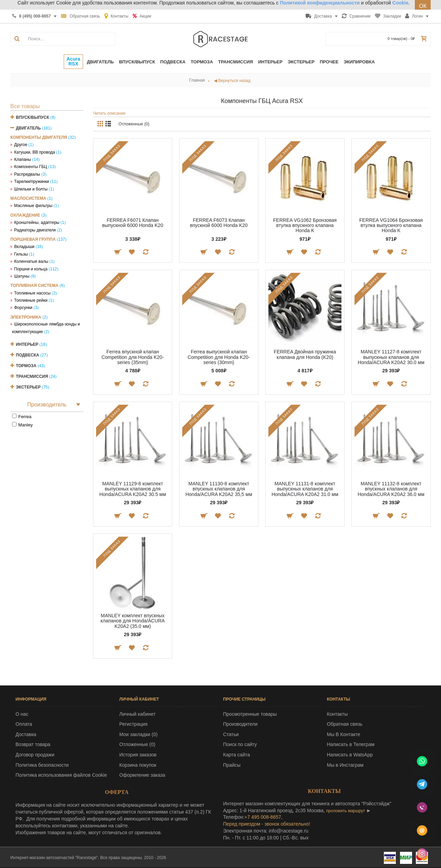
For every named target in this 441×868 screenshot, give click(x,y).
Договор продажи (35, 755)
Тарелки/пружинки (32, 182)
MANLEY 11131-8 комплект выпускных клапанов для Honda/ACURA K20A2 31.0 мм (305, 489)
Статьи (231, 734)
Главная (197, 80)
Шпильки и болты (31, 189)
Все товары (25, 106)
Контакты (337, 714)
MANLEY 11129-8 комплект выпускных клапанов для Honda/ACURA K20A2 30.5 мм (133, 489)
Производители (240, 724)
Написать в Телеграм (351, 744)
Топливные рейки (31, 300)
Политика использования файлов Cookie (61, 775)
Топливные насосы (32, 293)
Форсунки (23, 308)
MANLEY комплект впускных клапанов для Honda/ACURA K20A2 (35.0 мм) (133, 621)
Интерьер (27, 344)
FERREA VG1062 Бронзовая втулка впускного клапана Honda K (305, 225)
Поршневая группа (33, 239)
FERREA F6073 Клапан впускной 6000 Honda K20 (219, 223)
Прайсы (232, 765)
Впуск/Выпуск (33, 117)
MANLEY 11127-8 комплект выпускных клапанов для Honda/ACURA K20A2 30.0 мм (391, 357)
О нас (22, 714)
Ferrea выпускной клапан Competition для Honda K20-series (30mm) (219, 357)
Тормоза (26, 366)
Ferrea (25, 417)
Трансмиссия (32, 376)
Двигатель (28, 128)
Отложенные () (137, 744)
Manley (25, 425)
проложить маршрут (346, 811)
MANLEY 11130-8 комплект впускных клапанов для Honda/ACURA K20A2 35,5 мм (219, 489)
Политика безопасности (42, 765)
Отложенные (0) (134, 124)
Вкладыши (24, 247)
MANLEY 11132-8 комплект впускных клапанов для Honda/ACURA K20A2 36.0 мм (391, 489)
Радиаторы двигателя (35, 230)
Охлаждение (25, 215)
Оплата (24, 724)
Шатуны (22, 276)
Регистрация (133, 724)
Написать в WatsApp (350, 755)
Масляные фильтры (33, 206)
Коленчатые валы (31, 261)
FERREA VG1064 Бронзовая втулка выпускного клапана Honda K (391, 225)
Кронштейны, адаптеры (37, 223)
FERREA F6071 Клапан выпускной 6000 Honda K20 (132, 223)
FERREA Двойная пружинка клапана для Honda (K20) (305, 354)
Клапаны (23, 159)
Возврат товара (33, 744)
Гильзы (21, 254)
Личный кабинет (137, 714)
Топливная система (34, 286)
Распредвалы (27, 174)
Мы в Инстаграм (345, 765)
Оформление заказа (142, 775)
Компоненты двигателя (39, 137)
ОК (423, 6)
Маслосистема (28, 198)
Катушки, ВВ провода (35, 152)
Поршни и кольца (31, 269)
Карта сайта (237, 755)
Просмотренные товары (250, 714)
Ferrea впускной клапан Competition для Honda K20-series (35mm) (132, 357)
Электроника (26, 317)
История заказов (138, 755)
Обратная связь (345, 724)
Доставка (26, 734)
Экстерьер (28, 387)
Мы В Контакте (344, 734)
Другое (21, 145)
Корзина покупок (138, 765)
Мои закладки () (138, 734)
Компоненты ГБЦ (31, 167)
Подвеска (28, 355)
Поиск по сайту (240, 744)
